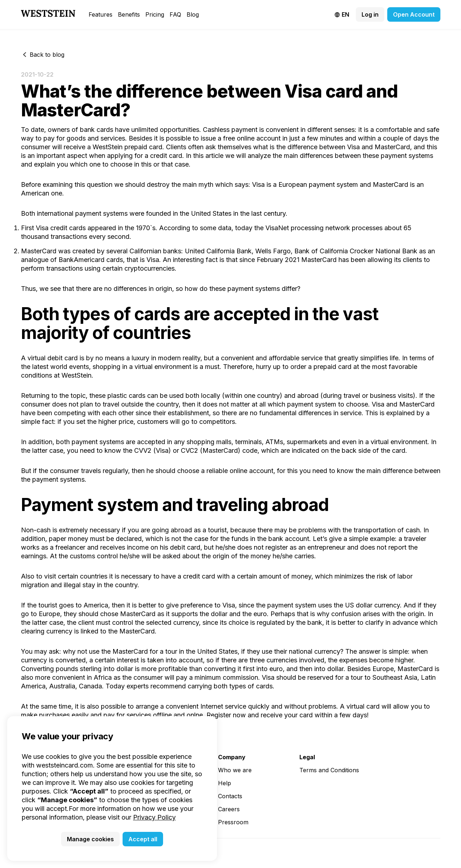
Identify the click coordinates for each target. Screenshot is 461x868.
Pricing (155, 14)
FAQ (175, 14)
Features (101, 14)
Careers (229, 809)
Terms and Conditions (329, 770)
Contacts (230, 796)
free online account (252, 138)
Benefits (129, 14)
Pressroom (233, 822)
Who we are (235, 770)
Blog (193, 14)
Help (225, 783)
